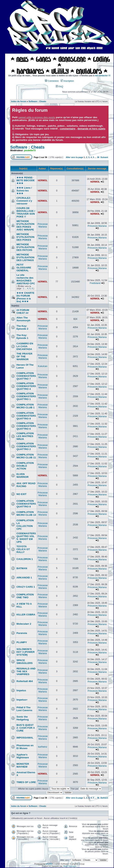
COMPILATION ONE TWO (25, 596)
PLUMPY (22, 642)
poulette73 (30, 150)
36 (98, 157)
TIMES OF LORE (26, 782)
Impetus (21, 690)
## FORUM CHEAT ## (23, 311)
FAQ (59, 87)
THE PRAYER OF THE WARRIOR (24, 357)
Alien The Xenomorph (23, 319)
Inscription (67, 81)
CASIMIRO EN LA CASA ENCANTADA (25, 346)
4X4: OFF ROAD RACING (26, 485)
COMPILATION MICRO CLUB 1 (25, 406)
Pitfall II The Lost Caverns (24, 709)
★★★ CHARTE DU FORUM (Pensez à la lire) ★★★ (25, 297)
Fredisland (95, 283)
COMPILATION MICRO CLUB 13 (26, 513)
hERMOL (43, 180)
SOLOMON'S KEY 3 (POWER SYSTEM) (26, 652)
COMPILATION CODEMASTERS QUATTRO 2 (26, 446)
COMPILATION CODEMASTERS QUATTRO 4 (26, 386)
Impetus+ (22, 700)
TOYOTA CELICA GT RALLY (23, 549)
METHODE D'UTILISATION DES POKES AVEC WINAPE (25, 225)
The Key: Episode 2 (22, 327)
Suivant (104, 157)
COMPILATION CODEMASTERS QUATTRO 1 (26, 396)
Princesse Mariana (43, 225)
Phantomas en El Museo (25, 747)
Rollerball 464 (25, 681)
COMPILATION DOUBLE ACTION (25, 466)
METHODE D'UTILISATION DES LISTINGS (25, 257)
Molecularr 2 (24, 624)
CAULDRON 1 (25, 559)
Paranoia (22, 633)
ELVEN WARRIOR (23, 476)
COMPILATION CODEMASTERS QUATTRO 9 (26, 416)
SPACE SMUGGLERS (25, 662)
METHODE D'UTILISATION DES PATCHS (25, 247)
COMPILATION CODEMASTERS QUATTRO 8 (26, 504)
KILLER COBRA (26, 615)
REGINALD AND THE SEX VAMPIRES (26, 671)
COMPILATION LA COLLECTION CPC (25, 525)
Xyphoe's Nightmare (23, 756)
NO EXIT (21, 494)
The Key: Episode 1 (22, 337)
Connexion (52, 81)
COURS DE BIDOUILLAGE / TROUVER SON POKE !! (26, 212)
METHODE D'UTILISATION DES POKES (25, 237)
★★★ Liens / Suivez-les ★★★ (24, 191)
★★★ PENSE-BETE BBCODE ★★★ (26, 180)
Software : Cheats (37, 101)
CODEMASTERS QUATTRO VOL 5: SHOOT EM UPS (26, 538)
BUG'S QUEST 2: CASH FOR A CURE (26, 728)
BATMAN (22, 568)
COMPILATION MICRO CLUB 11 (26, 456)
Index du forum (19, 101)
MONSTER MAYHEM (23, 765)
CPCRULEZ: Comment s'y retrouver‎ (24, 201)
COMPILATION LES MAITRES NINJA (25, 436)
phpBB (49, 864)
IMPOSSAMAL (25, 738)
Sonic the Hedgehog (23, 718)
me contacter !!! (103, 76)
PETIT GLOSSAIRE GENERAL (24, 268)
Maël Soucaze (70, 866)
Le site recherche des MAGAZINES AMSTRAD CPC (26, 279)
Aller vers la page (75, 157)
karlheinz (43, 747)
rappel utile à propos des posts (37, 117)
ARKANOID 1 (24, 578)
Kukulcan (43, 366)
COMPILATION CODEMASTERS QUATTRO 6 (26, 426)
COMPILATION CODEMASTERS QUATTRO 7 (26, 376)
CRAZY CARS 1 (26, 587)
